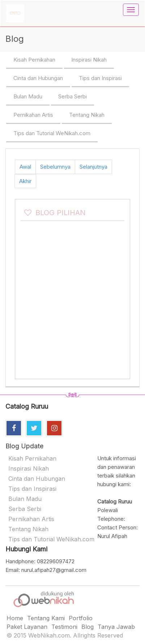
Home (15, 618)
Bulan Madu (28, 96)
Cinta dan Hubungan (38, 78)
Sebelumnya (55, 167)
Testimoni (64, 627)
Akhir (25, 181)
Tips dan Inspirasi (100, 78)
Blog (88, 627)
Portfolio (81, 618)
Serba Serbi (72, 96)
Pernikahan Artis (33, 115)
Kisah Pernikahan (34, 60)
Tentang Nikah (87, 115)
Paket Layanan (27, 627)
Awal (25, 167)
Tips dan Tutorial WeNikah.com (52, 133)
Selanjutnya (93, 167)
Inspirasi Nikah (89, 60)
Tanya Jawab (116, 627)
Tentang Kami (46, 618)
